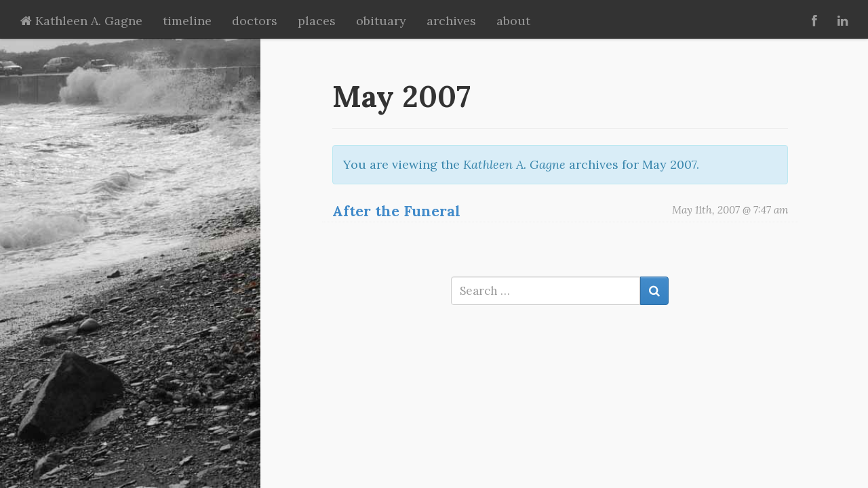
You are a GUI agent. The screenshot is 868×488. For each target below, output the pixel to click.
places (317, 21)
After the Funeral (396, 211)
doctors (255, 21)
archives (451, 21)
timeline (187, 21)
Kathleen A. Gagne (81, 21)
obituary (381, 21)
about (513, 21)
